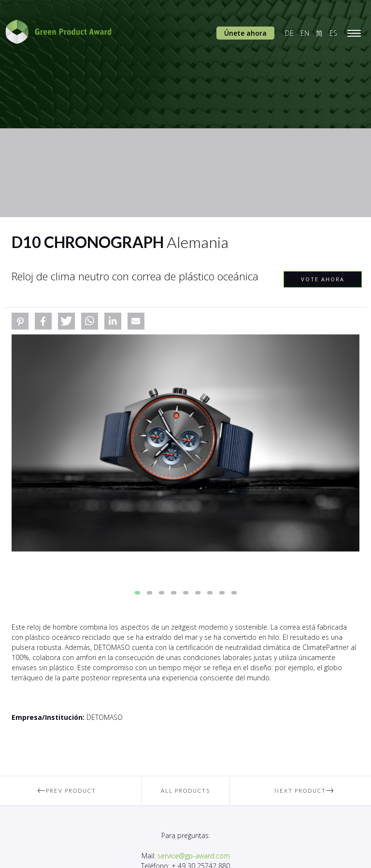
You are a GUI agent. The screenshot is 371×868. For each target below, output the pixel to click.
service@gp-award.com (194, 856)
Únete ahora (245, 33)
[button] (20, 321)
